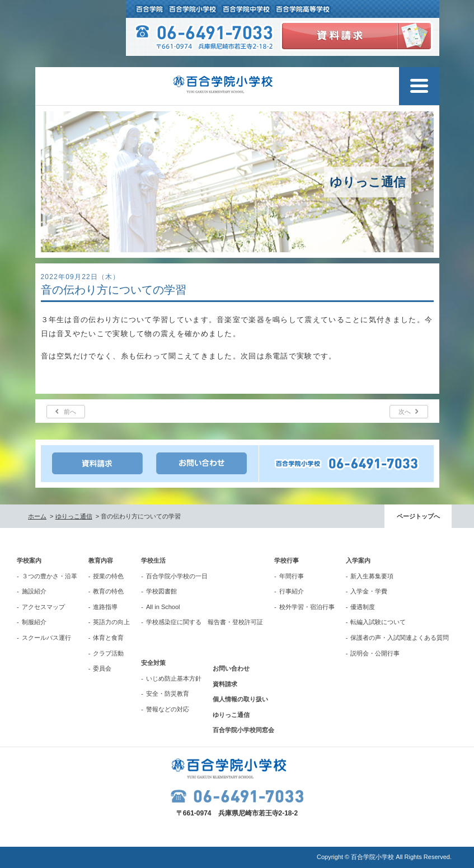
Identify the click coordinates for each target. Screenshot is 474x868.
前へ (70, 412)
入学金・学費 (369, 591)
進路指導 (105, 607)
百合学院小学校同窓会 (243, 730)
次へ (405, 412)
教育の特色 (108, 591)
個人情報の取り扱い (240, 699)
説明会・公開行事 (375, 653)
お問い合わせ (231, 668)
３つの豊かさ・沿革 (50, 576)
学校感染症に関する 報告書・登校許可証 (205, 622)
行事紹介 (292, 591)
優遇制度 (363, 607)
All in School (163, 607)
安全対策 (153, 663)
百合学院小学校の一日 (177, 576)
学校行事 (287, 560)
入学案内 (358, 560)
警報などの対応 (168, 709)
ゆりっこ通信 (74, 516)
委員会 (102, 668)
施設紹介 (34, 591)
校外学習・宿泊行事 (307, 607)
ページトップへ (418, 516)
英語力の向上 (111, 622)
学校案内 (29, 560)
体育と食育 (108, 638)
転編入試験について (378, 622)
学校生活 (153, 560)
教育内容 (101, 560)
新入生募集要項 (372, 576)
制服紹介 (34, 622)
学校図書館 (161, 591)
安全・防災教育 (168, 694)
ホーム (37, 516)
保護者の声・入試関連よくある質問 (400, 638)
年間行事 (292, 576)
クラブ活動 (108, 653)
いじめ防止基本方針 (174, 678)
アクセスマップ (43, 607)
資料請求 (225, 684)
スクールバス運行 (46, 638)
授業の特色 (108, 576)
